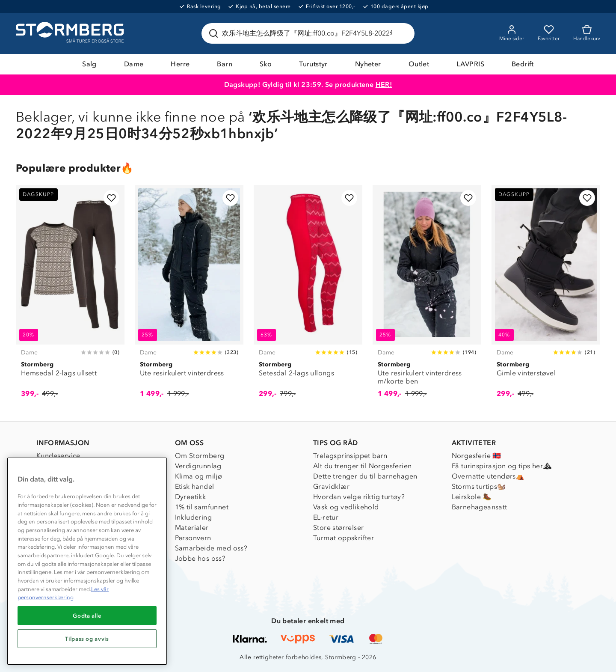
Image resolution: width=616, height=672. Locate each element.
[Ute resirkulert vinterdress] (189, 296)
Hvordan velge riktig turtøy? (359, 497)
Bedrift (523, 64)
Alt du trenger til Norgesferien (362, 466)
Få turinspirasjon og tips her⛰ (502, 466)
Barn (225, 64)
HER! (384, 85)
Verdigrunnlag (198, 466)
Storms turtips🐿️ (479, 486)
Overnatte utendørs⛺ (488, 476)
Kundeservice (58, 456)
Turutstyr (313, 64)
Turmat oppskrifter (344, 538)
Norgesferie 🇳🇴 (477, 456)
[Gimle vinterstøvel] (546, 296)
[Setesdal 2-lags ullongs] (308, 296)
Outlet (419, 64)
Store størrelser (338, 528)
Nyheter (368, 64)
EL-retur (326, 517)
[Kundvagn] (587, 33)
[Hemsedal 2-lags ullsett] (70, 296)
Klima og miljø (199, 476)
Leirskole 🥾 (472, 497)
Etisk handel (195, 486)
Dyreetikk (191, 497)
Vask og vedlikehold (346, 507)
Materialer (192, 528)
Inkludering (193, 517)
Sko (266, 64)
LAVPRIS (470, 64)
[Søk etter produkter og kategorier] (310, 33)
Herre (180, 64)
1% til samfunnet (202, 507)
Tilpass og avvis (87, 639)
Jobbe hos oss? (200, 558)
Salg (89, 64)
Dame (134, 64)
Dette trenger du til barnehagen (365, 476)
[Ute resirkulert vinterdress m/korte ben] (427, 296)
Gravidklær (331, 486)
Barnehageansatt (480, 507)
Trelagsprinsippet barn (350, 456)
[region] (87, 561)
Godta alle (87, 616)
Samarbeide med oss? (211, 548)
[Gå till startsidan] (71, 33)
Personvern (193, 538)
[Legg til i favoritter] (111, 198)
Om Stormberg (200, 456)
